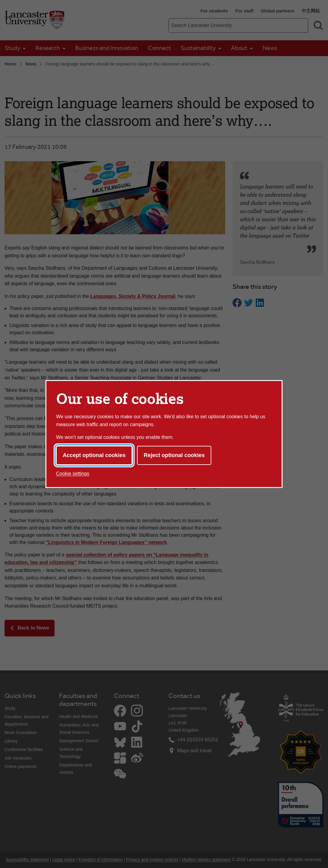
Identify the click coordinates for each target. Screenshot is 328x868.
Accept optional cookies (94, 455)
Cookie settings (73, 474)
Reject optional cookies (174, 455)
